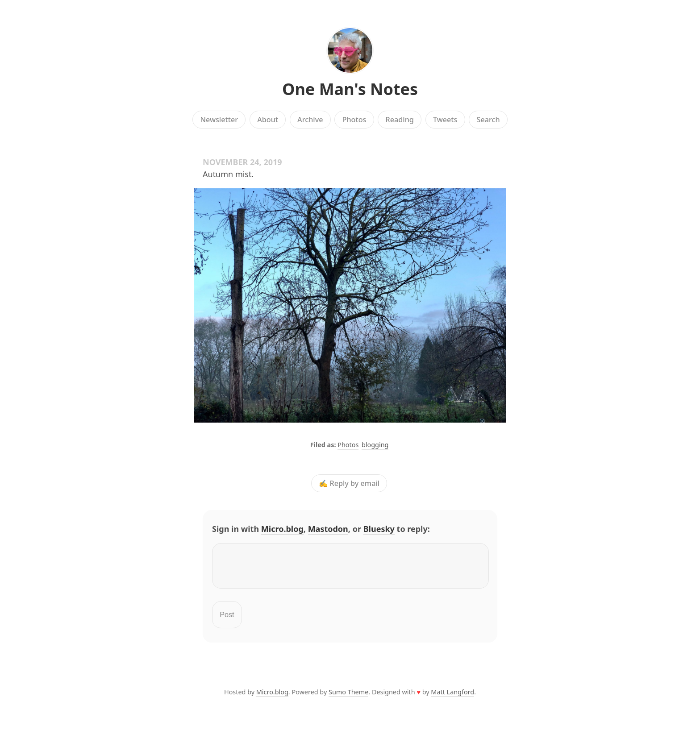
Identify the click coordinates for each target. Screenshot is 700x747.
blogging (375, 445)
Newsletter (219, 120)
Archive (310, 120)
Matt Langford (452, 697)
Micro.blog (282, 529)
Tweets (445, 120)
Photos (354, 120)
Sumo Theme (348, 697)
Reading (400, 120)
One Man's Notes (350, 89)
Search (488, 120)
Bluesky (379, 529)
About (268, 120)
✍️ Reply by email (349, 483)
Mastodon (328, 529)
